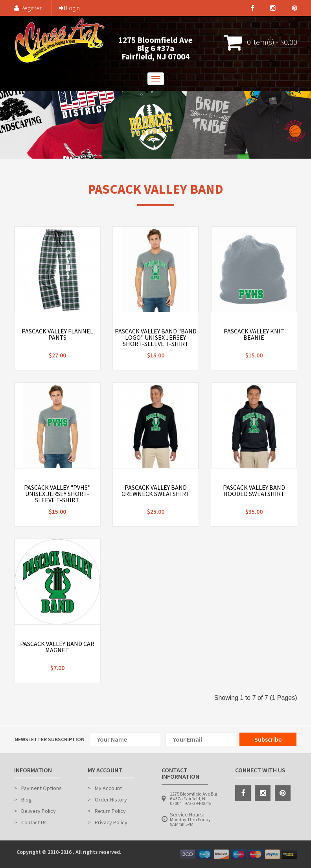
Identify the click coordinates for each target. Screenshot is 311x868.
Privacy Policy (111, 822)
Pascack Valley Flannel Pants (57, 334)
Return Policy (110, 811)
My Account (108, 788)
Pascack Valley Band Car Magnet (57, 647)
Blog (27, 800)
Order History (111, 800)
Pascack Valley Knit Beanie (254, 334)
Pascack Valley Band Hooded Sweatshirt (254, 490)
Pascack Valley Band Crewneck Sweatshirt (156, 490)
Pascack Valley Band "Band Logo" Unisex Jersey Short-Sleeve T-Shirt (156, 337)
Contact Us (34, 822)
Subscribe (268, 739)
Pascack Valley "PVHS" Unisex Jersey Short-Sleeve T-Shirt (57, 494)
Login (70, 8)
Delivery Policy (39, 811)
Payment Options (41, 788)
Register (28, 8)
